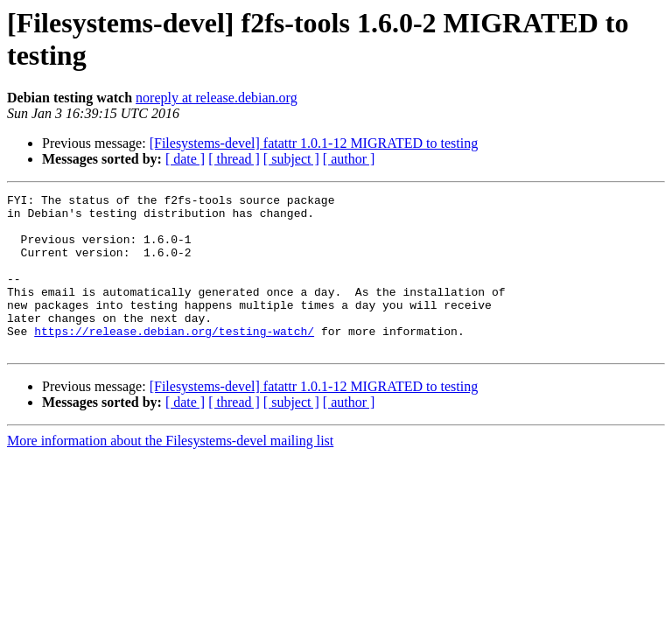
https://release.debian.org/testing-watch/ (174, 360)
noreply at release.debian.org (217, 98)
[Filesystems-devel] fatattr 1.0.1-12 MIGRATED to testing (314, 143)
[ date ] (185, 159)
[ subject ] (291, 159)
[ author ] (349, 159)
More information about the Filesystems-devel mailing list (170, 472)
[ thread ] (234, 159)
